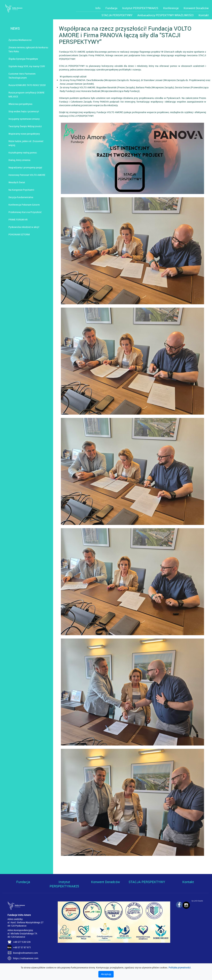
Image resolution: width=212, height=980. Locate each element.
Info (98, 8)
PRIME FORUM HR (18, 220)
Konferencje (171, 8)
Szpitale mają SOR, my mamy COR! (27, 66)
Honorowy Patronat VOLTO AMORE (27, 175)
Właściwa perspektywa (20, 104)
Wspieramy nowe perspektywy (24, 134)
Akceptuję (106, 974)
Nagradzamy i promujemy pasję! (25, 167)
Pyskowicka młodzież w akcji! (24, 227)
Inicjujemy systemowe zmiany (24, 119)
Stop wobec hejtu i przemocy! (24, 111)
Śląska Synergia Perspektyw (23, 59)
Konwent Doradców (196, 8)
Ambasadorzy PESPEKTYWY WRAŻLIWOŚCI (165, 15)
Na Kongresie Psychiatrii (21, 190)
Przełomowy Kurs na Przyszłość (25, 212)
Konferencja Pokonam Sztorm (24, 205)
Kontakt (204, 15)
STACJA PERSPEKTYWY (117, 15)
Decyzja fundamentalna (21, 197)
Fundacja (111, 8)
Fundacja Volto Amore (19, 915)
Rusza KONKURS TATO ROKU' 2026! (27, 85)
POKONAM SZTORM (19, 234)
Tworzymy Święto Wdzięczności (25, 126)
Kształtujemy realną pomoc (23, 153)
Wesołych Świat (17, 182)
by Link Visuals (197, 901)
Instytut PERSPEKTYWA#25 (140, 8)
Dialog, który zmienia (19, 160)
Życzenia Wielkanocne (20, 40)
